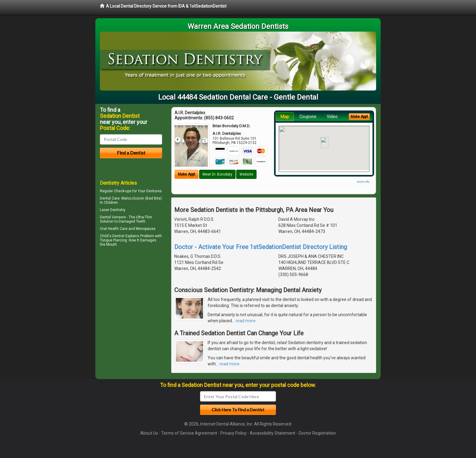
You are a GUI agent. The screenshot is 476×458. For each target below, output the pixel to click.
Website (246, 174)
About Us (149, 433)
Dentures (154, 191)
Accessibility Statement (273, 433)
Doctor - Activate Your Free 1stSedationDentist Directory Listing (261, 247)
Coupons (308, 117)
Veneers (119, 217)
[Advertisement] (131, 301)
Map (285, 117)
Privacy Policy (233, 433)
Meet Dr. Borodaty (217, 174)
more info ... (365, 182)
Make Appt (187, 174)
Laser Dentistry (113, 210)
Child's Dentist (112, 236)
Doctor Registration (317, 433)
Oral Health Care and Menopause (128, 229)
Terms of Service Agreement (189, 433)
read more (246, 321)
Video (332, 117)
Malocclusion (133, 198)
